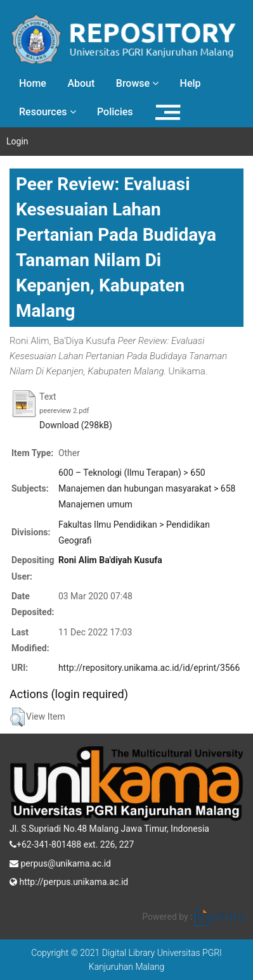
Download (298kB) (76, 425)
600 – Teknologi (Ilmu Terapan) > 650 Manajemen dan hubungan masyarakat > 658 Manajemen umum (147, 489)
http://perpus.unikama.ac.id (69, 881)
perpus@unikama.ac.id (60, 862)
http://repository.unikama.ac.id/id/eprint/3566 (149, 668)
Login (17, 141)
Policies (115, 112)
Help (191, 83)
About (81, 83)
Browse (137, 83)
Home (33, 83)
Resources (48, 112)
